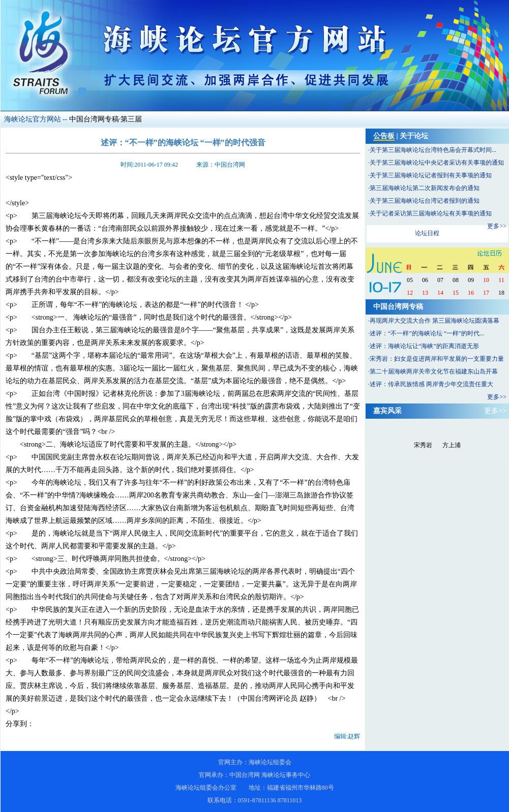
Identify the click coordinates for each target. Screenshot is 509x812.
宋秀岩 (423, 445)
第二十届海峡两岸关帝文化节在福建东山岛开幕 (434, 371)
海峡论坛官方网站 (33, 119)
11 (501, 280)
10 (486, 280)
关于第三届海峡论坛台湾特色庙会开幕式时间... (433, 150)
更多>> (497, 226)
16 (471, 293)
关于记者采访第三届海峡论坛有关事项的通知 (431, 213)
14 (440, 293)
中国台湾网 (245, 775)
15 (456, 293)
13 (425, 293)
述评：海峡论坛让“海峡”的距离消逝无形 (424, 346)
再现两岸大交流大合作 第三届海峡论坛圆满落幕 (435, 321)
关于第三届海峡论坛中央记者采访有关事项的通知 (437, 163)
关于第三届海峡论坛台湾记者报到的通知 (425, 201)
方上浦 (452, 445)
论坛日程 (427, 233)
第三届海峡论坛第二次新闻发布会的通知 (425, 188)
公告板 (384, 136)
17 (486, 293)
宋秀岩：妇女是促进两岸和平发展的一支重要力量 (437, 359)
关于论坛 (414, 136)
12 (410, 293)
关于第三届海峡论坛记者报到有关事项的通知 (431, 175)
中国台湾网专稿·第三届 (106, 119)
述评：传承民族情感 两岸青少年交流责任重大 (431, 384)
